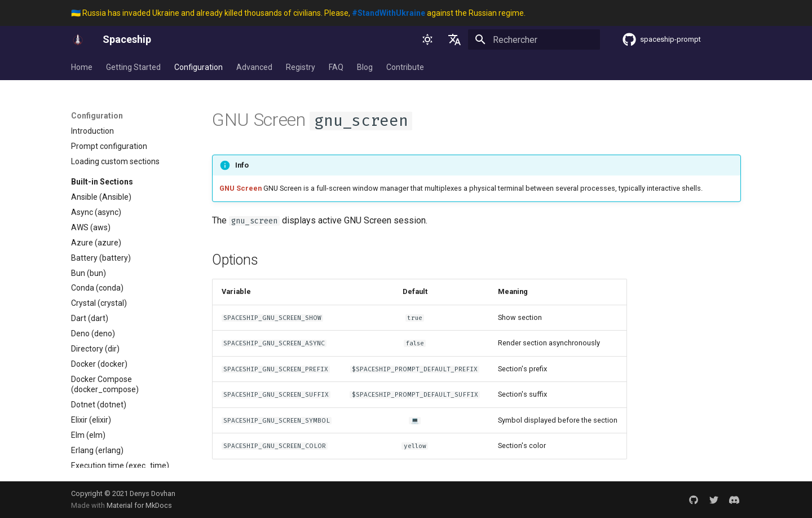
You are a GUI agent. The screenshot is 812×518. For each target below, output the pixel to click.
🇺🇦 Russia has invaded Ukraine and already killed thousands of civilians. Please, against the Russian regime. (298, 13)
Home (82, 67)
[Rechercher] (534, 39)
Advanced (254, 67)
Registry (301, 67)
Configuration (198, 67)
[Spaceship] (78, 39)
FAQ (336, 67)
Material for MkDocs (139, 505)
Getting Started (133, 67)
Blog (365, 67)
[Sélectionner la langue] (454, 39)
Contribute (405, 67)
